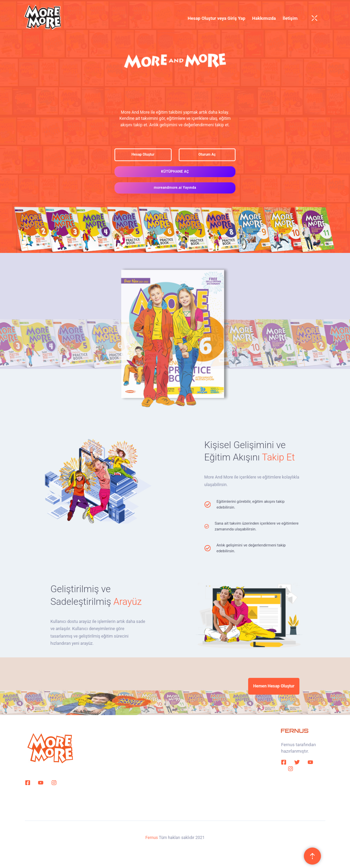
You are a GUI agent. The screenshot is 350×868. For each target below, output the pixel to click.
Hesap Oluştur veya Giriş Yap (217, 18)
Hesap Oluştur (143, 154)
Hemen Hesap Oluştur (274, 686)
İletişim (290, 18)
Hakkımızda (264, 18)
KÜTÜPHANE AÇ (175, 172)
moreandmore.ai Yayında (175, 188)
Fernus (152, 838)
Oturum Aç (207, 154)
